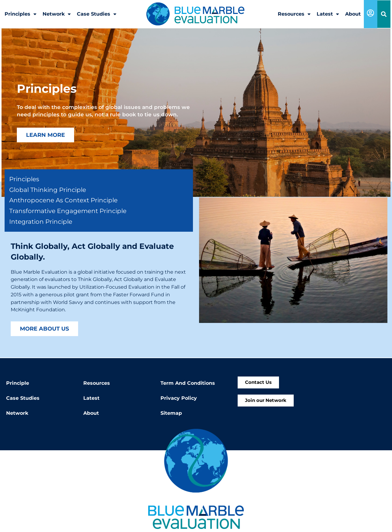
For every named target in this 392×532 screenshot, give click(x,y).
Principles (21, 14)
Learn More (45, 135)
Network (57, 14)
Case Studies (97, 14)
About (353, 14)
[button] (384, 14)
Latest (328, 14)
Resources (294, 14)
